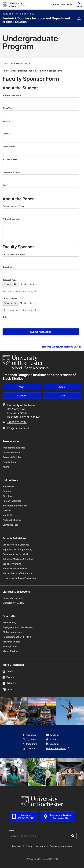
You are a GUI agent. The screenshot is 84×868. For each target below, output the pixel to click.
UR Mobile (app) (11, 525)
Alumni (6, 467)
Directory (7, 496)
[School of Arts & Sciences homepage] (26, 362)
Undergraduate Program (24, 71)
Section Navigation (17, 63)
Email (5, 185)
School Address (10, 159)
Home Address (10, 147)
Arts (7, 689)
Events (8, 677)
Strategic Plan (10, 646)
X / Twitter (30, 739)
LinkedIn (52, 744)
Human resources (12, 501)
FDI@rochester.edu (19, 428)
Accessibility (9, 622)
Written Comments (12, 219)
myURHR (7, 515)
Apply (56, 4)
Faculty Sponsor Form (50, 71)
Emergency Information (61, 846)
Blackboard (9, 486)
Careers (22, 396)
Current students (12, 452)
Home (6, 71)
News (8, 671)
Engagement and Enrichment (18, 627)
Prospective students (14, 448)
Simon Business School (15, 569)
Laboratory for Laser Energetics (19, 578)
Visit (63, 4)
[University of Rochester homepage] (14, 5)
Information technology (15, 506)
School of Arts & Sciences (18, 14)
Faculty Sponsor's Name (14, 254)
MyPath (7, 510)
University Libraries (13, 598)
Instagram (30, 744)
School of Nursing (12, 564)
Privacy (29, 846)
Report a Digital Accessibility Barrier (62, 347)
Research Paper (10, 280)
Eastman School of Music (16, 554)
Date (5, 317)
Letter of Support (11, 298)
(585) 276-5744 (17, 422)
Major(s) (7, 121)
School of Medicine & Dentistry (19, 559)
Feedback (17, 846)
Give (70, 4)
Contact (7, 491)
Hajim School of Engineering (17, 549)
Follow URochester (58, 748)
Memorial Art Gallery (13, 603)
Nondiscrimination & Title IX (17, 637)
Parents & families (12, 457)
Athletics (10, 683)
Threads (29, 748)
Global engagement (13, 632)
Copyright (41, 846)
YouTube (53, 735)
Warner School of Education (17, 573)
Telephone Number (11, 172)
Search (11, 831)
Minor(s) (7, 134)
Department (8, 267)
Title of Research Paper (14, 206)
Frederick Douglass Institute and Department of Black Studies (36, 20)
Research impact (11, 642)
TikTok (51, 739)
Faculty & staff (10, 462)
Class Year (8, 108)
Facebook (29, 735)
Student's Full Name (12, 95)
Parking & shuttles (12, 520)
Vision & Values (11, 651)
